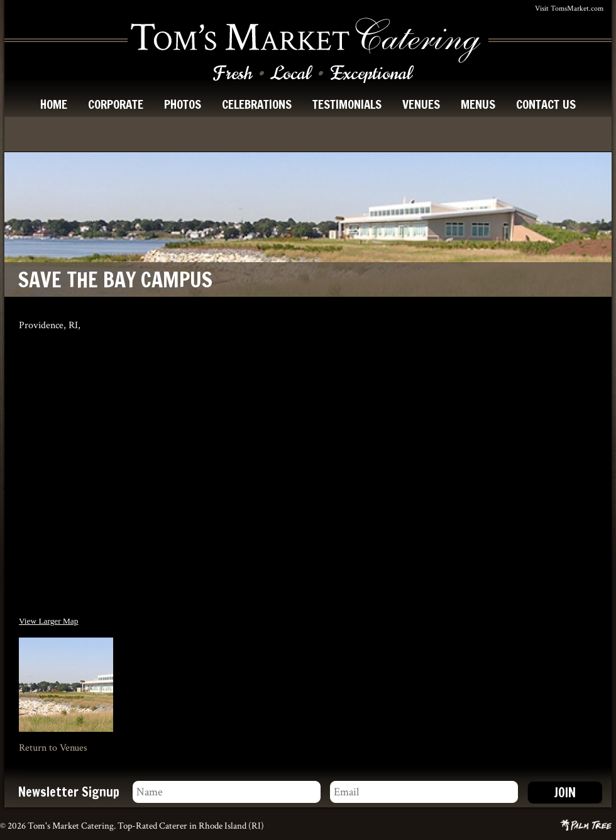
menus (478, 104)
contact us (546, 104)
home (54, 104)
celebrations (257, 104)
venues (421, 104)
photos (183, 104)
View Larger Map (48, 621)
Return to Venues (53, 748)
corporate (116, 104)
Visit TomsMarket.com (569, 8)
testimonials (347, 104)
